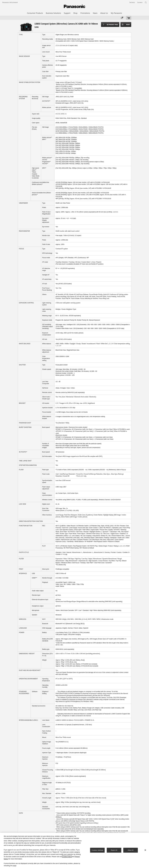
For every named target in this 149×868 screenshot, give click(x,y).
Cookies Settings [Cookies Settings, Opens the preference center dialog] (97, 850)
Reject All (114, 850)
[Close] (145, 850)
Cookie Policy (67, 857)
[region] (74, 850)
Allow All (131, 850)
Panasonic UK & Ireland (10, 2)
